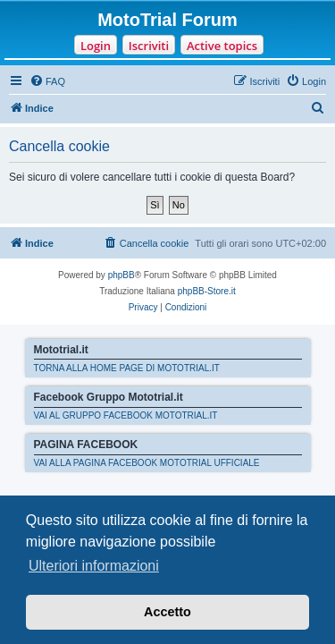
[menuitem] (47, 81)
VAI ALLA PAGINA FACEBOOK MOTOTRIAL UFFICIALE (147, 463)
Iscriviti (149, 46)
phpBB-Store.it (207, 291)
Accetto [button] (167, 612)
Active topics (222, 46)
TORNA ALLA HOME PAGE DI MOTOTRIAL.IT (127, 368)
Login (96, 46)
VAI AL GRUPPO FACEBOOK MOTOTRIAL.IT (126, 415)
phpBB (121, 275)
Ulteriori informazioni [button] (94, 566)
